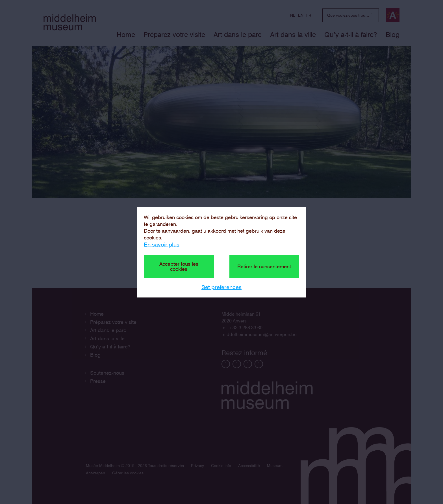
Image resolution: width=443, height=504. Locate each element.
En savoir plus (162, 244)
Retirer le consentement (264, 266)
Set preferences (221, 287)
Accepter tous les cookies (179, 266)
